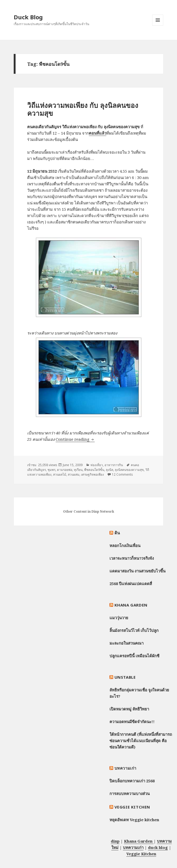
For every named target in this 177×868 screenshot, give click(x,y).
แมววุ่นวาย (119, 618)
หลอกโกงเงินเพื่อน (125, 545)
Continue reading (75, 439)
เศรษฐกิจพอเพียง (92, 474)
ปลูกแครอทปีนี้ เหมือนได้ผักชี (134, 656)
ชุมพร (51, 470)
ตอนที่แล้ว (98, 133)
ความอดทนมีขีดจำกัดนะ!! (132, 722)
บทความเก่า (125, 768)
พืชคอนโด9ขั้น (94, 470)
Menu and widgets (158, 26)
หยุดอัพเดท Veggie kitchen (134, 820)
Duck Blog (28, 17)
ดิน (117, 533)
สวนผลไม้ (60, 474)
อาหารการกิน (114, 465)
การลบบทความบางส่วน (130, 793)
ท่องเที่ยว (97, 465)
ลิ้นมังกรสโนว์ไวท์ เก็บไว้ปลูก (134, 630)
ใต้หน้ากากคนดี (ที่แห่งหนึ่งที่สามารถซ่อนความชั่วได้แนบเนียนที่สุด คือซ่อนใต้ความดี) (141, 741)
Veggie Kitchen (132, 807)
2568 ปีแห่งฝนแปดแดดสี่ (131, 584)
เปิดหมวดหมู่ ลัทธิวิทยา (129, 709)
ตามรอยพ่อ (65, 470)
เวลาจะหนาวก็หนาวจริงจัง (132, 558)
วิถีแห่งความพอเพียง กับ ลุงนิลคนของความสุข (83, 109)
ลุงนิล (109, 470)
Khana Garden (131, 605)
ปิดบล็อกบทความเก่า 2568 (132, 781)
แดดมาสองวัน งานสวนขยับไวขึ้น (137, 571)
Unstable (125, 677)
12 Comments (122, 474)
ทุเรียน (78, 470)
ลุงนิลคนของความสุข (129, 470)
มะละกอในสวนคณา (126, 643)
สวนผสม (74, 474)
